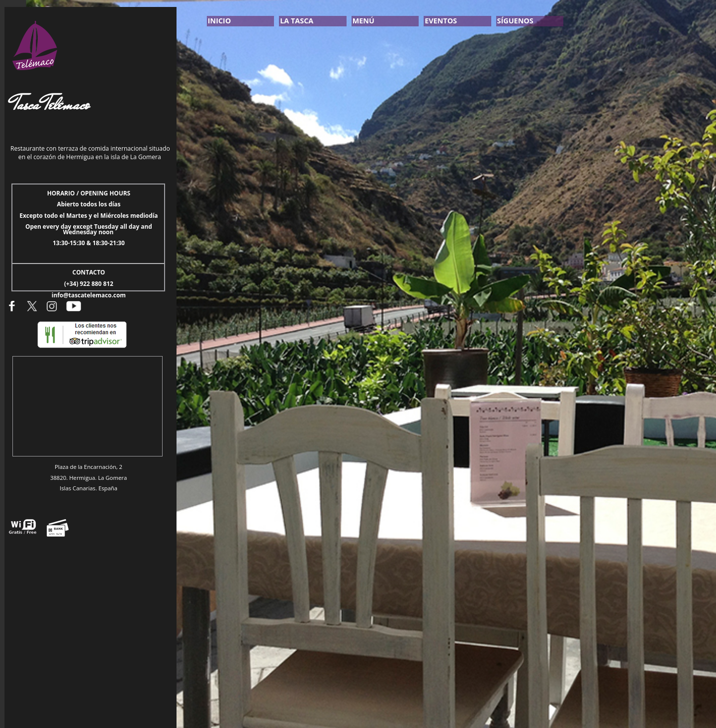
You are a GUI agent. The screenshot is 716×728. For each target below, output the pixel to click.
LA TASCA (297, 21)
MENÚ (363, 21)
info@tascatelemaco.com (89, 295)
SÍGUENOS (515, 21)
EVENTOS (441, 21)
